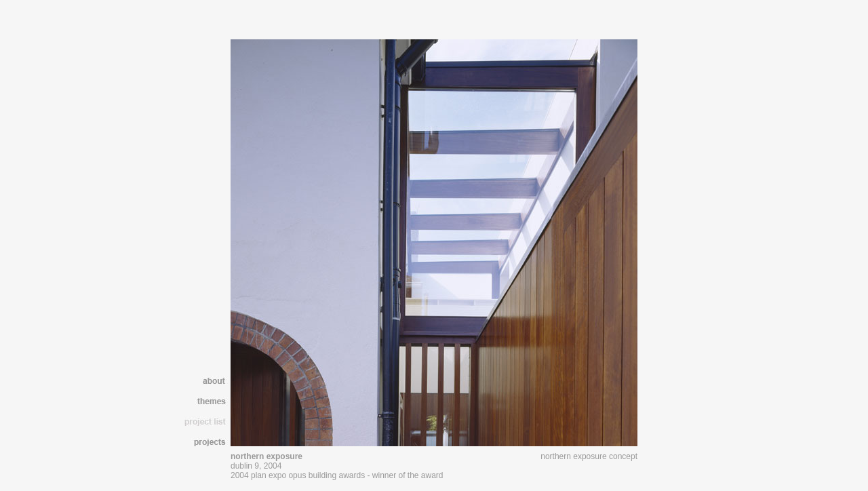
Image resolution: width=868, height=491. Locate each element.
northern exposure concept (589, 456)
